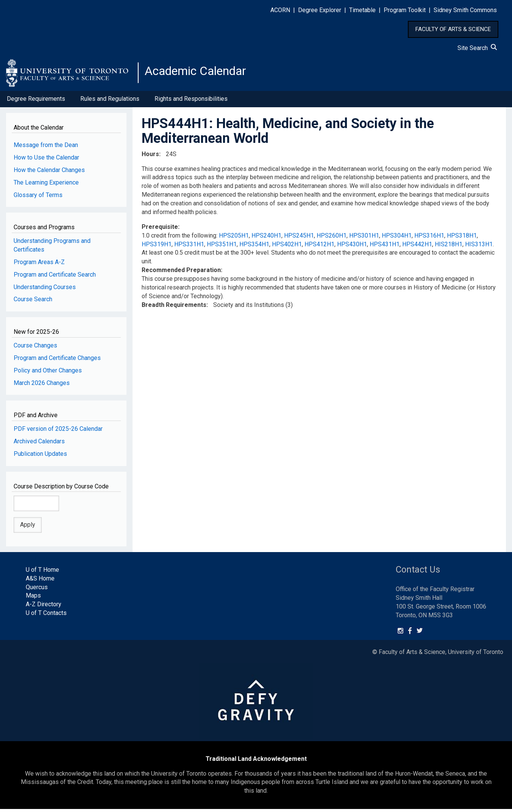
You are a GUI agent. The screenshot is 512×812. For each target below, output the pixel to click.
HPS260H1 (332, 239)
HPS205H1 (234, 239)
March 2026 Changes (42, 386)
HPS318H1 (462, 239)
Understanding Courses (45, 290)
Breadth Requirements (174, 308)
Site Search (477, 48)
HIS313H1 (479, 247)
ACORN (280, 10)
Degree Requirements (36, 102)
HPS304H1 (397, 239)
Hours (150, 157)
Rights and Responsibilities (191, 102)
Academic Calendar (204, 74)
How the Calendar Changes (49, 173)
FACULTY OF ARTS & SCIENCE (453, 29)
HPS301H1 (364, 239)
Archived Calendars (39, 444)
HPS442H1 (417, 247)
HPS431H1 (385, 247)
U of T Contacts (46, 616)
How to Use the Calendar (46, 160)
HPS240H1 (266, 239)
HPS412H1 (319, 247)
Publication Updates (40, 457)
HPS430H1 (352, 247)
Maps (33, 599)
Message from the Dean (46, 148)
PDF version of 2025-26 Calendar (58, 432)
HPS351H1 (222, 247)
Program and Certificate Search (55, 278)
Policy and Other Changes (48, 373)
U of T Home (42, 573)
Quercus (37, 590)
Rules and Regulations (110, 102)
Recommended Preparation (181, 273)
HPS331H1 (189, 247)
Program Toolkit (405, 10)
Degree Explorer (320, 10)
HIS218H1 (449, 247)
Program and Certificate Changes (57, 361)
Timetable (362, 10)
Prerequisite (160, 230)
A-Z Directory (44, 607)
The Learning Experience (46, 185)
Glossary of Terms (38, 198)
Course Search (33, 303)
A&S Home (40, 581)
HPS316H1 (429, 239)
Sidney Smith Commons (465, 10)
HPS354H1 (254, 247)
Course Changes (35, 348)
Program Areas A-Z (39, 265)
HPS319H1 (157, 247)
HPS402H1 (287, 247)
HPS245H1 (299, 239)
